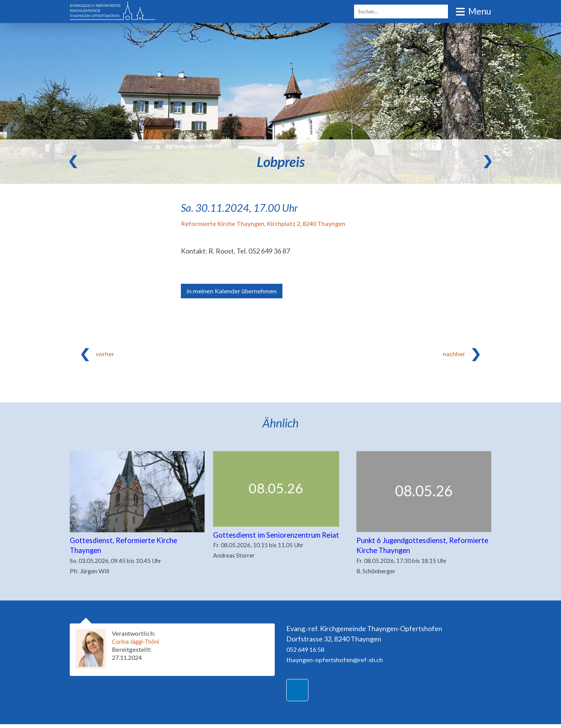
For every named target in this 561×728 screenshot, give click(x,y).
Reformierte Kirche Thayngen (270, 223)
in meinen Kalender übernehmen (235, 291)
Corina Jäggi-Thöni (139, 645)
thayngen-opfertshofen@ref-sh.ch (339, 663)
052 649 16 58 (307, 653)
